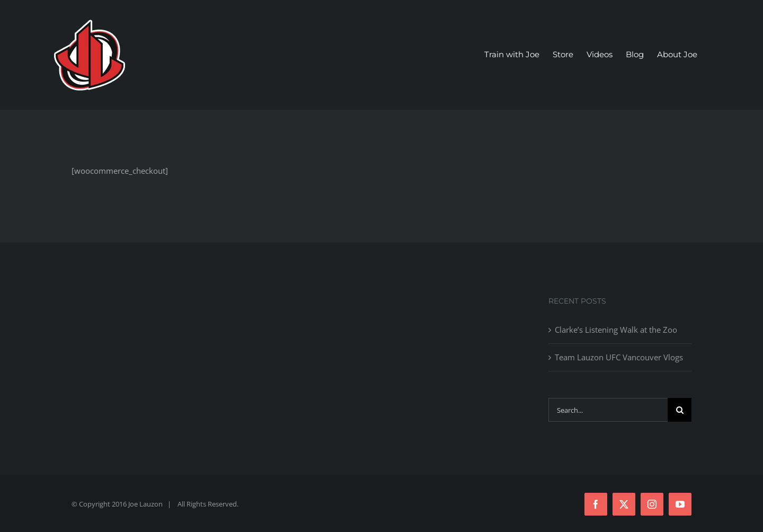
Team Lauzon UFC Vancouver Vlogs (619, 357)
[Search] (680, 410)
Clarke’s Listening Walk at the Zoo (616, 330)
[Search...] (608, 410)
